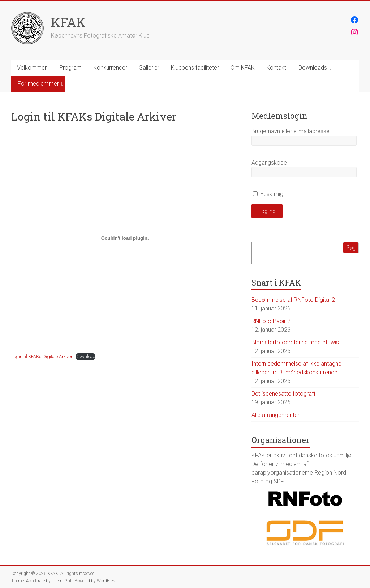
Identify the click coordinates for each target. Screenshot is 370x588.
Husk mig (268, 194)
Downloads (313, 68)
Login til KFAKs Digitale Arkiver (42, 356)
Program (70, 68)
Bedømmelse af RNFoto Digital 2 (293, 300)
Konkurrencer (110, 68)
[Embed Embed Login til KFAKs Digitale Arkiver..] (125, 238)
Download (85, 356)
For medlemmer (38, 84)
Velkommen (32, 68)
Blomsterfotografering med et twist (296, 342)
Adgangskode (269, 163)
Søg (351, 248)
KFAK (68, 22)
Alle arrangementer (276, 415)
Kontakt (276, 68)
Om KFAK (243, 68)
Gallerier (149, 68)
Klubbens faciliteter (195, 68)
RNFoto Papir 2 (271, 321)
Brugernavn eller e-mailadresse (291, 131)
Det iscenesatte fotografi (283, 394)
